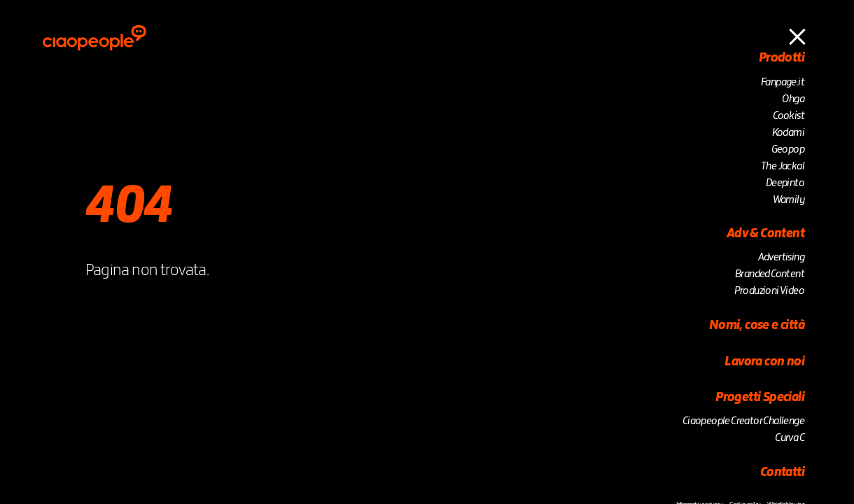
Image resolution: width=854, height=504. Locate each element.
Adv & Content (765, 234)
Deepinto (785, 183)
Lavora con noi (764, 362)
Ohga (793, 99)
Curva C (790, 438)
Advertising (781, 258)
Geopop (788, 150)
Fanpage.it (783, 83)
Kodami (788, 133)
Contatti (782, 472)
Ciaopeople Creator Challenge (743, 421)
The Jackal (783, 167)
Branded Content (770, 274)
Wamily (789, 200)
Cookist (789, 116)
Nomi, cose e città (757, 325)
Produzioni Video (769, 291)
